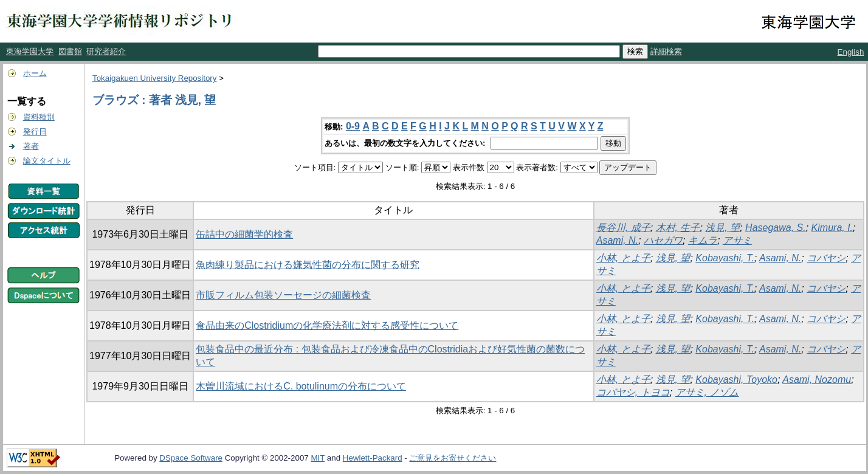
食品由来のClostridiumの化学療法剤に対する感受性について (327, 325)
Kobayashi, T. (725, 258)
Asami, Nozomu (817, 380)
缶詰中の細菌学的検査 (244, 234)
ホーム (35, 73)
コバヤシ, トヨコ (633, 392)
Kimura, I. (832, 228)
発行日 (35, 132)
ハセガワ (663, 240)
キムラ (703, 240)
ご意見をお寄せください (453, 458)
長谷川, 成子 (623, 228)
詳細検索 (666, 51)
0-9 (353, 126)
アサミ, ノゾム (707, 392)
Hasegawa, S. (776, 228)
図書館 (70, 51)
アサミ (737, 240)
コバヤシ (826, 258)
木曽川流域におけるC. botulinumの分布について (301, 386)
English (851, 52)
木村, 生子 (678, 228)
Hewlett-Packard (373, 458)
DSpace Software (191, 458)
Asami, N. (617, 240)
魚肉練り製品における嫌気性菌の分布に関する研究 (308, 265)
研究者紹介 (106, 51)
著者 (31, 146)
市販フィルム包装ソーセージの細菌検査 (283, 295)
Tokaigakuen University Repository (154, 78)
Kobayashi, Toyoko (736, 380)
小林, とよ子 (623, 258)
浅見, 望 (722, 228)
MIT (318, 458)
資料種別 (39, 117)
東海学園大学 (30, 51)
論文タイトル (47, 161)
